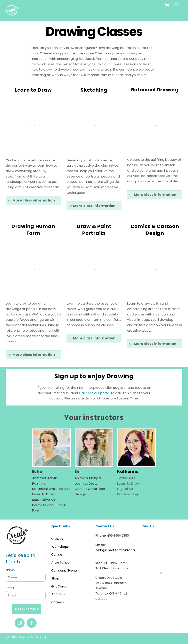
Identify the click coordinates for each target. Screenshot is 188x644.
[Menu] (176, 5)
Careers (58, 602)
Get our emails (27, 609)
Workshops (60, 547)
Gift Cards (59, 586)
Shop (55, 578)
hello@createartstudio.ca (115, 550)
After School (61, 562)
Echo (37, 472)
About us (58, 594)
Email (10, 588)
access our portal (96, 393)
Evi (78, 472)
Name (10, 570)
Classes (57, 539)
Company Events (64, 570)
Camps (57, 554)
